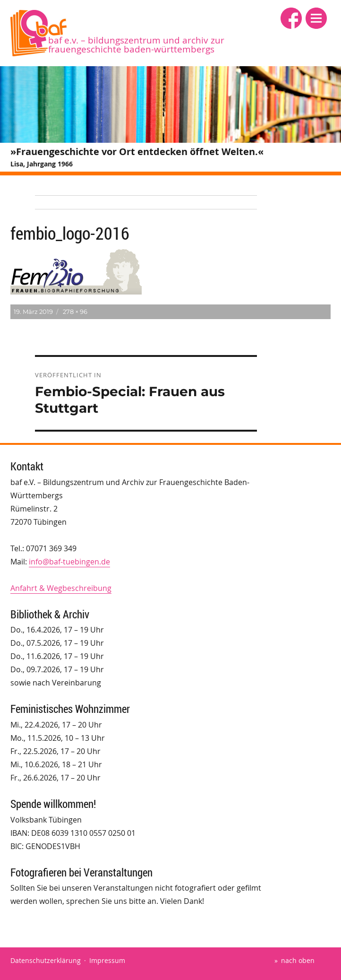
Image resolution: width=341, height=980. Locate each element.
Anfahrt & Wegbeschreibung (61, 588)
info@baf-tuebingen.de (69, 562)
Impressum (107, 960)
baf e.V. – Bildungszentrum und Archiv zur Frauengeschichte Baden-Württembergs (136, 45)
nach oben (298, 960)
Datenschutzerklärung (46, 960)
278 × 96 (75, 312)
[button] (316, 18)
